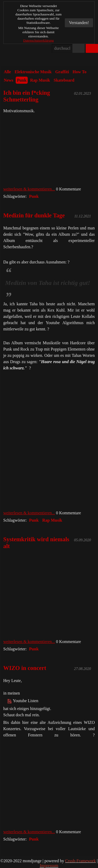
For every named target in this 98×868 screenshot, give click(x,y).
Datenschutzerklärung (39, 40)
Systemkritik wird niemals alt (36, 543)
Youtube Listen (23, 701)
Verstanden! (79, 23)
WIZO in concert (25, 668)
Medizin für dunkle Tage (34, 215)
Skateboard (64, 80)
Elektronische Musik (33, 72)
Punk (22, 80)
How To (80, 72)
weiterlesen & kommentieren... (29, 189)
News (8, 80)
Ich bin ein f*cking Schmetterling (27, 96)
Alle (7, 72)
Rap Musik (40, 80)
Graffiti (62, 72)
